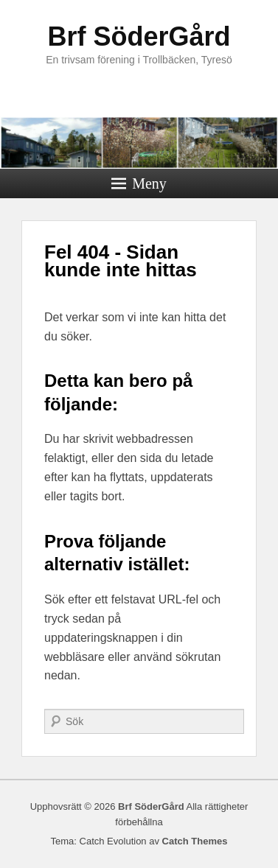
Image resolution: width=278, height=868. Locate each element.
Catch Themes (195, 841)
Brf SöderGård (139, 36)
